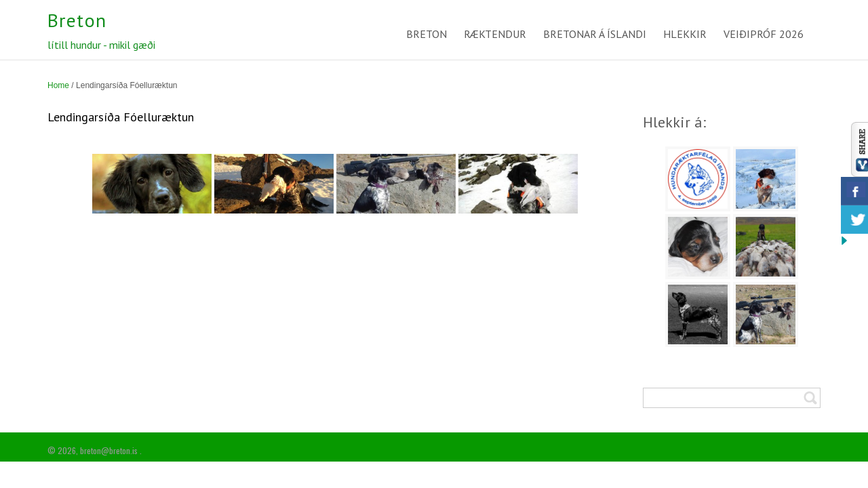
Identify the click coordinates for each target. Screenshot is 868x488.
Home (58, 85)
